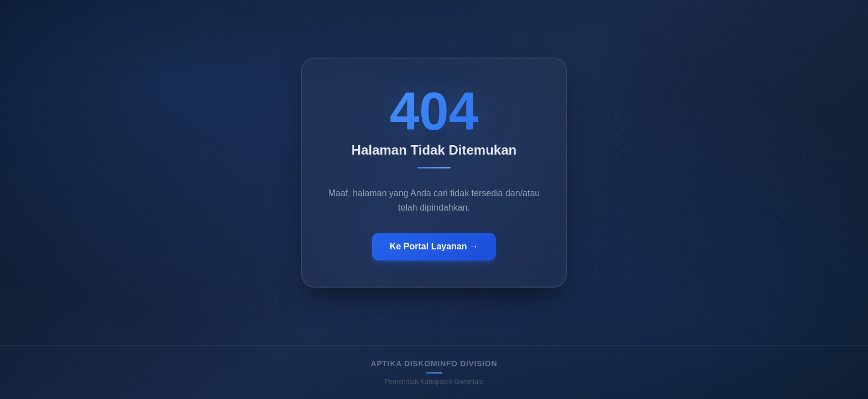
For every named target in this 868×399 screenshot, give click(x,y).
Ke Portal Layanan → (434, 247)
